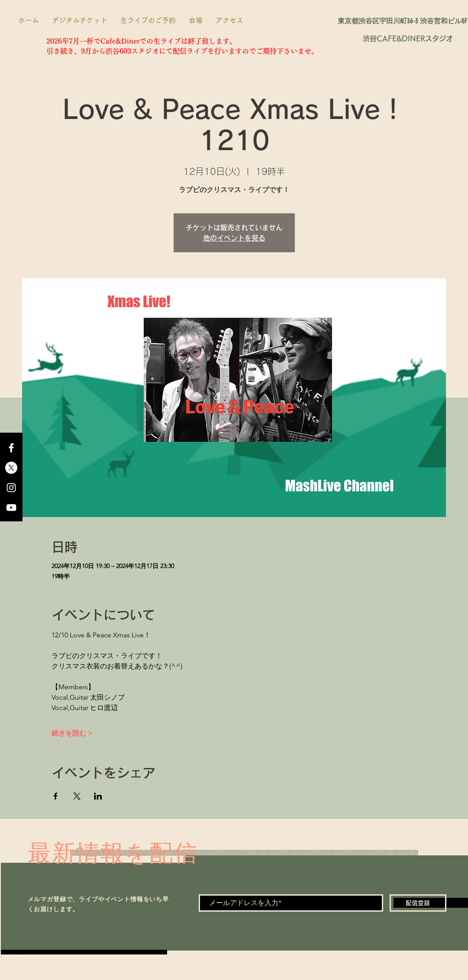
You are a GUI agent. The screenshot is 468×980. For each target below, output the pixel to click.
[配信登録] (418, 903)
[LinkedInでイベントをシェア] (98, 796)
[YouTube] (11, 508)
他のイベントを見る (234, 238)
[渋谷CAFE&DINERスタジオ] (408, 39)
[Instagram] (11, 488)
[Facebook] (11, 448)
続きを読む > (72, 733)
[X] (11, 468)
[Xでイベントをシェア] (77, 796)
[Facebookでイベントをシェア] (56, 796)
